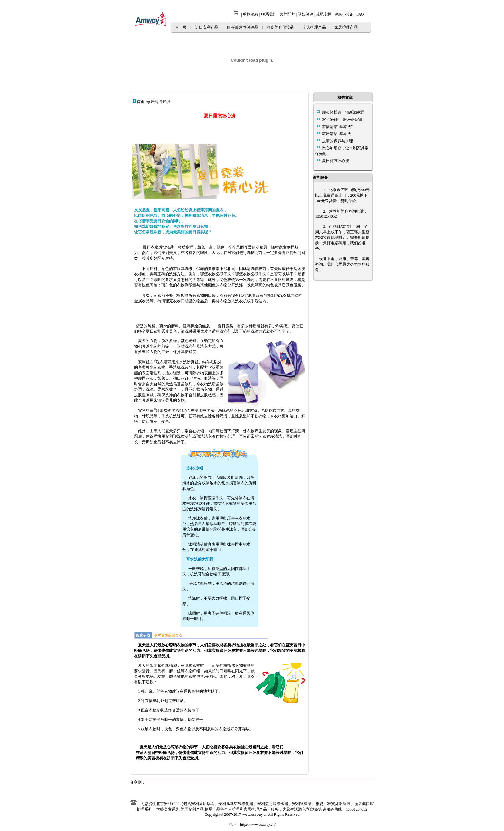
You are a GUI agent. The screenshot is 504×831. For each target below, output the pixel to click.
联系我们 (269, 14)
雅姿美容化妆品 (280, 27)
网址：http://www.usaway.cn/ (252, 825)
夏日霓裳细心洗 (336, 161)
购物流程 (251, 14)
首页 (141, 102)
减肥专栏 (324, 14)
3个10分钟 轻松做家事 (342, 120)
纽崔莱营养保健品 (243, 27)
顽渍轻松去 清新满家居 (343, 112)
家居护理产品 (346, 27)
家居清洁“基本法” (337, 134)
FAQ (360, 14)
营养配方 (287, 14)
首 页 (181, 27)
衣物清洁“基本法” (337, 127)
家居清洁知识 (158, 102)
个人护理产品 (314, 27)
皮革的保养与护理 (338, 141)
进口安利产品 (207, 27)
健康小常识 (344, 14)
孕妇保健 (305, 14)
